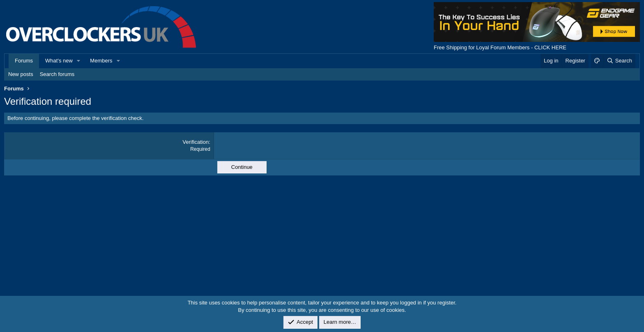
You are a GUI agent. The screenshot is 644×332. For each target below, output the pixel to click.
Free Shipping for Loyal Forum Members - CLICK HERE (500, 47)
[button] (79, 61)
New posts (21, 74)
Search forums (57, 74)
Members (101, 61)
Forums (24, 61)
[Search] (619, 61)
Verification (196, 142)
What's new (59, 61)
